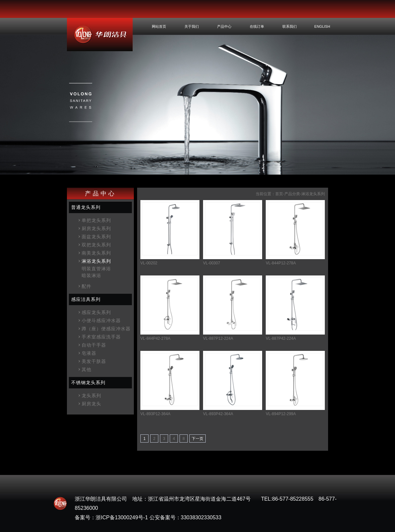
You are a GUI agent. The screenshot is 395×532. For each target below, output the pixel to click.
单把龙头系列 (96, 220)
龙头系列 (91, 396)
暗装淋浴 (91, 275)
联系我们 (290, 26)
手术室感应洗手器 (101, 337)
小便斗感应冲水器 (101, 321)
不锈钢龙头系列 (88, 383)
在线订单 (257, 26)
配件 (87, 286)
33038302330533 (201, 517)
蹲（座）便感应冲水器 (106, 329)
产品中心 (224, 26)
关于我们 (192, 26)
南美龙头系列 (96, 253)
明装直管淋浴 (96, 269)
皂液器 (89, 353)
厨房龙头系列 (96, 228)
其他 (87, 369)
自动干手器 (94, 345)
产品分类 (292, 194)
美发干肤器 (94, 361)
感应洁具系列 (86, 299)
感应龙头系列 (96, 312)
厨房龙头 (91, 404)
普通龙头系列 (86, 207)
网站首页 (159, 26)
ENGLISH (322, 26)
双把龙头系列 (96, 245)
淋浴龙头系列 (96, 261)
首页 (279, 194)
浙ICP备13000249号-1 (122, 517)
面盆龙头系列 (96, 237)
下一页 (197, 439)
